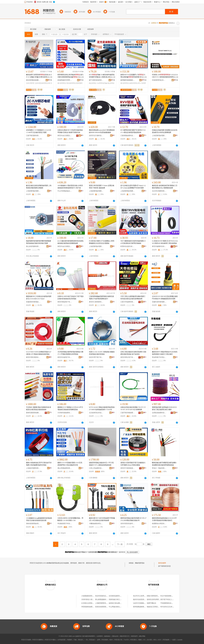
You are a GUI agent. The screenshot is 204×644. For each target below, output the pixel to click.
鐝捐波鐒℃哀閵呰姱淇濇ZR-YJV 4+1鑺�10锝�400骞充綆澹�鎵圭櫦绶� (39, 76)
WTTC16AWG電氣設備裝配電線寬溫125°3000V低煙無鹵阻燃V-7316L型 (102, 408)
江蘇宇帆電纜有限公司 (33, 136)
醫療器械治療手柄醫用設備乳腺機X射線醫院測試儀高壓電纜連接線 (164, 464)
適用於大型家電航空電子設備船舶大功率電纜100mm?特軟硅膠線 (133, 464)
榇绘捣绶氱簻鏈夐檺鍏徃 (33, 80)
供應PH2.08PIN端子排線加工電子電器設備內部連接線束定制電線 (71, 298)
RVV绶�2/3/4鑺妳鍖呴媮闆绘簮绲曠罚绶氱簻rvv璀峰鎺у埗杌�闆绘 (102, 76)
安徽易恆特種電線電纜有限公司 (33, 302)
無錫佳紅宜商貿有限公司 (155, 607)
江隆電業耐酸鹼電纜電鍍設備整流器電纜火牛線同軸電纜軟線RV (101, 298)
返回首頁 (122, 552)
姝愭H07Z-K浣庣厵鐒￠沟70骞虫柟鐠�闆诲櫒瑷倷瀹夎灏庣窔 (133, 76)
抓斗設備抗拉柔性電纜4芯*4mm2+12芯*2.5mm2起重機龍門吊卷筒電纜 (133, 187)
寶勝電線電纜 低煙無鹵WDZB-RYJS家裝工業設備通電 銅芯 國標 (164, 408)
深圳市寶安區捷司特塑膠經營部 (128, 524)
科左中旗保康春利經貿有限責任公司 (173, 596)
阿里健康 (166, 640)
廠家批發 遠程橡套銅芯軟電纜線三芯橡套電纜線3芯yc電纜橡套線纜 (165, 187)
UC (144, 640)
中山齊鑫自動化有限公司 (117, 607)
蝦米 (111, 640)
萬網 (140, 640)
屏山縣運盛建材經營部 (103, 599)
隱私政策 (115, 636)
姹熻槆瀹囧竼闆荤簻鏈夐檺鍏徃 (65, 80)
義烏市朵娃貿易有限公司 (142, 599)
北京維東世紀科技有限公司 (96, 413)
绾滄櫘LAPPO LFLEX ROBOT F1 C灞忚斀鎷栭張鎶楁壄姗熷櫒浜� (165, 76)
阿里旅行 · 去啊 (95, 640)
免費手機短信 (151, 603)
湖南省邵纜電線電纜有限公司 (33, 524)
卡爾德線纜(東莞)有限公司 (96, 524)
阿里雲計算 (118, 640)
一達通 (173, 640)
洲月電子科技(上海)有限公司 (170, 599)
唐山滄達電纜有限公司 (33, 246)
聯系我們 (134, 636)
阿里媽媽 (105, 640)
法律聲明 (100, 636)
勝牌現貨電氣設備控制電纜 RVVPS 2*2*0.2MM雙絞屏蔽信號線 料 (133, 519)
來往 (155, 640)
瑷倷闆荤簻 (62, 83)
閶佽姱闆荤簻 (71, 83)
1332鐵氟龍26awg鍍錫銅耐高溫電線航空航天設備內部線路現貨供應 (39, 519)
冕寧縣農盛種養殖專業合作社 (143, 607)
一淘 (86, 640)
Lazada (180, 640)
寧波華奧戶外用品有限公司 (159, 357)
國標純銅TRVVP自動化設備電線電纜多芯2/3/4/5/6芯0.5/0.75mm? (39, 298)
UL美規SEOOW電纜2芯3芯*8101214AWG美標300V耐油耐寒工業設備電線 (165, 242)
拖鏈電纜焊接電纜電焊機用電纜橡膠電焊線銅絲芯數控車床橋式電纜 (39, 242)
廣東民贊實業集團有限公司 (33, 413)
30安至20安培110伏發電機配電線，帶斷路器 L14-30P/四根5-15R (70, 519)
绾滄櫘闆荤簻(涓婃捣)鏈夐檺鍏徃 (159, 80)
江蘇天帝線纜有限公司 (128, 302)
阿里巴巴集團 (26, 640)
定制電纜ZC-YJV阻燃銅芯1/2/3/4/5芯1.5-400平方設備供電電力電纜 (39, 131)
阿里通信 (133, 640)
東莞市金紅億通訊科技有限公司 (65, 136)
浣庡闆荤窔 (30, 83)
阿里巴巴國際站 (38, 640)
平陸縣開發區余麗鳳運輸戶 (170, 603)
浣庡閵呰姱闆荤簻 (41, 83)
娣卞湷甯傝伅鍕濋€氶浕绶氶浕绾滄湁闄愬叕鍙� (96, 80)
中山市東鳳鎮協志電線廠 (65, 191)
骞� (50, 80)
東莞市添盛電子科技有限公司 (65, 357)
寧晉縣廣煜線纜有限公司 (90, 607)
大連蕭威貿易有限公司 (89, 596)
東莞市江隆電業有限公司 (96, 302)
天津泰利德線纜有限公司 (65, 413)
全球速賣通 (61, 640)
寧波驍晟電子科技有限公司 (65, 524)
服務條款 (107, 636)
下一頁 (120, 544)
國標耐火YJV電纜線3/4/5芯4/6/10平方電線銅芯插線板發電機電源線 (70, 408)
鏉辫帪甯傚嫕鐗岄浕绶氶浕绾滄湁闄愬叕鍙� (128, 80)
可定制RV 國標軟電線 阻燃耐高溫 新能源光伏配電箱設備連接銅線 (39, 408)
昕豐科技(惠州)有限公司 (128, 246)
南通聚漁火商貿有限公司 (159, 524)
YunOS (126, 640)
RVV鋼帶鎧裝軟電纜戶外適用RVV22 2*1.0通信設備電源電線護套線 (133, 131)
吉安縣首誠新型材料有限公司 (119, 596)
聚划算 (81, 640)
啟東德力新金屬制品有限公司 (119, 603)
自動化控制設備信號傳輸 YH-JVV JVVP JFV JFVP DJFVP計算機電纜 (133, 408)
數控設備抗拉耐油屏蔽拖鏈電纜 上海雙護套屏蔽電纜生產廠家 (39, 187)
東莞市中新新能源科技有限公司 (128, 468)
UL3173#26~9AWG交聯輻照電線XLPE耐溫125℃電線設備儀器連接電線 (39, 353)
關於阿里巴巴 (125, 636)
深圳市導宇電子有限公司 (96, 357)
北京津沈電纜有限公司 (159, 191)
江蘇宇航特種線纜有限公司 (128, 413)
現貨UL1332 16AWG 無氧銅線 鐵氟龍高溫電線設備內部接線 (102, 353)
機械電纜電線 (140, 563)
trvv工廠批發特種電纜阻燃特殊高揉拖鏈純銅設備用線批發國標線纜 (70, 242)
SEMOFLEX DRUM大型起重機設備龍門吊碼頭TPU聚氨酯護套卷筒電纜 (165, 298)
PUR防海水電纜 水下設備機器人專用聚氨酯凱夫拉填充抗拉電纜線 (102, 242)
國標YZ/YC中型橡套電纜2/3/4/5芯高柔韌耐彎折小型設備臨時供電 (70, 464)
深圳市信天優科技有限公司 (96, 136)
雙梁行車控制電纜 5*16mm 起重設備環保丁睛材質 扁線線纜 (102, 187)
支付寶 (149, 640)
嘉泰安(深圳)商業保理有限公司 (157, 599)
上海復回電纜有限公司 (33, 468)
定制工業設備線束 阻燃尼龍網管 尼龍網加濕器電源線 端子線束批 (133, 353)
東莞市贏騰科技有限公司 (159, 246)
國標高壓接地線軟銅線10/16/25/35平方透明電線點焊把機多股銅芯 (164, 519)
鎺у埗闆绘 (93, 83)
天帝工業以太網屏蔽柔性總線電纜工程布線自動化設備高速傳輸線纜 (133, 298)
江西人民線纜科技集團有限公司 (96, 468)
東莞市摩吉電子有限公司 (128, 357)
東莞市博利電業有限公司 (33, 357)
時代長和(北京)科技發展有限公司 (172, 607)
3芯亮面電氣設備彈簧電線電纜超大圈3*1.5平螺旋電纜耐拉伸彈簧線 (70, 353)
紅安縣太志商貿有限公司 (90, 603)
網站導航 (142, 636)
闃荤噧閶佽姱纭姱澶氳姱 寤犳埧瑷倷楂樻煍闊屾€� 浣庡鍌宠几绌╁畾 (70, 76)
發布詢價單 (162, 563)
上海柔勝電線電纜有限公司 (159, 136)
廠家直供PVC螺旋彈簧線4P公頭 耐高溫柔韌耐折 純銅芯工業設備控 (165, 353)
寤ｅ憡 (50, 77)
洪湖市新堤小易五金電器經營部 (92, 599)
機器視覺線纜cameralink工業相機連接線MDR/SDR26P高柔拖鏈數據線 (102, 131)
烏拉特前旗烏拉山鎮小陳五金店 (106, 596)
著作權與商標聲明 (88, 636)
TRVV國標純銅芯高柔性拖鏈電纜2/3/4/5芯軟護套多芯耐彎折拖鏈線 (133, 242)
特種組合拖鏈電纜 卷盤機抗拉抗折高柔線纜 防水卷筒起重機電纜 (165, 131)
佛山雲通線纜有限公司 (65, 468)
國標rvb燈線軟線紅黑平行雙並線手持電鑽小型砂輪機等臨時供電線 (39, 464)
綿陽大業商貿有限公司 (155, 596)
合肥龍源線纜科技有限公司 (159, 413)
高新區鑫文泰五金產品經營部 (119, 599)
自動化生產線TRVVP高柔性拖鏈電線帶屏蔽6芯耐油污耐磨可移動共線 (70, 131)
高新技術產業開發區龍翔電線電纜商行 (108, 607)
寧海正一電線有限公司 (159, 468)
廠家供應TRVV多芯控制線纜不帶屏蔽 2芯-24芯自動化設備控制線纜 (102, 519)
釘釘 (160, 640)
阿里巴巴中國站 (50, 640)
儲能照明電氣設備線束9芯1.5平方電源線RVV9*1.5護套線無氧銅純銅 (101, 464)
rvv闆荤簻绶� (102, 83)
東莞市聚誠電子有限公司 (65, 302)
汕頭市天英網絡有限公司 (142, 603)
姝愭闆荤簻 (133, 83)
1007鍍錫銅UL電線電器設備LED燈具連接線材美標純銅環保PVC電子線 (70, 187)
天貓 (75, 640)
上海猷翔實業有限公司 (103, 603)
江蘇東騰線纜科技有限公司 (128, 136)
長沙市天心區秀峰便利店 (142, 596)
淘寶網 (69, 640)
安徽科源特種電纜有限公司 (159, 302)
